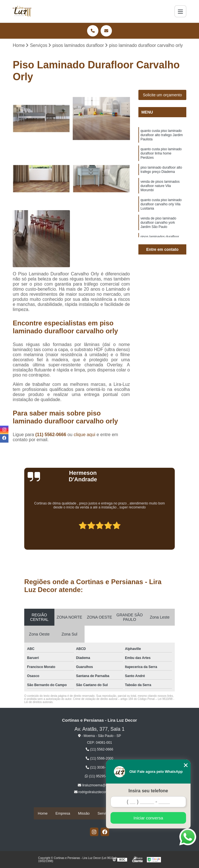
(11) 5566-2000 (99, 759)
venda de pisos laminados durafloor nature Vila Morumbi (160, 195)
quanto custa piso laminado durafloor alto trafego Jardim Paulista (162, 137)
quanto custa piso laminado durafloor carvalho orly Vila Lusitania (161, 216)
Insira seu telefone (148, 791)
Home (43, 814)
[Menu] (180, 11)
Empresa (63, 814)
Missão (84, 814)
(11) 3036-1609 (99, 768)
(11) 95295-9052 (99, 777)
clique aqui (84, 435)
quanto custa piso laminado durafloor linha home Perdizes (161, 158)
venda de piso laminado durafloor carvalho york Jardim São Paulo (158, 237)
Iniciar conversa (148, 818)
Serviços (105, 814)
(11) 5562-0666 (51, 435)
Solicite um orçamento (162, 96)
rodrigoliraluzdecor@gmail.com (100, 793)
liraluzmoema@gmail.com (99, 786)
